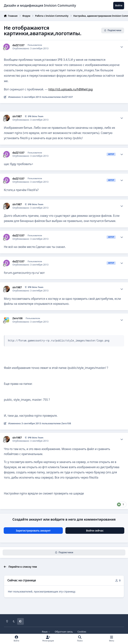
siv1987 (17, 116)
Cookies (82, 632)
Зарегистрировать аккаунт (33, 531)
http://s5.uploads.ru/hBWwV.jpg (71, 89)
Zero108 (17, 318)
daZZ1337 (18, 45)
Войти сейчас (95, 531)
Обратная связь (64, 632)
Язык (46, 632)
